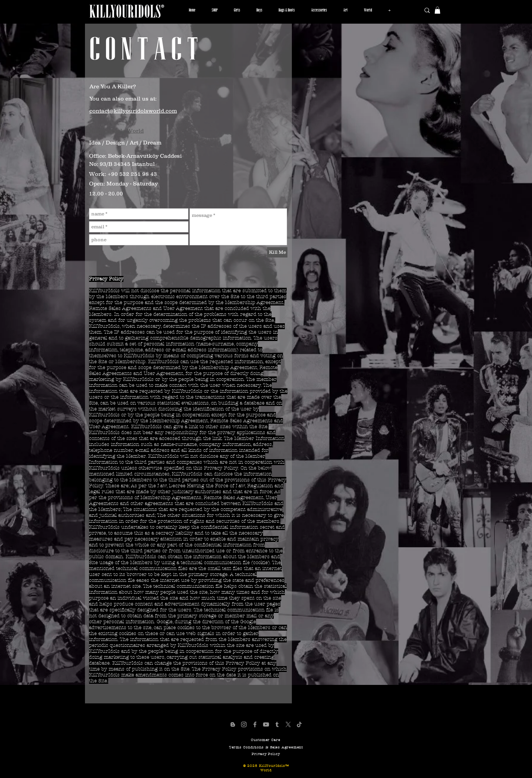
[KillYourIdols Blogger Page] (233, 724)
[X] (288, 724)
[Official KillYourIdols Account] (244, 724)
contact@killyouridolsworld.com (133, 111)
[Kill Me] (277, 252)
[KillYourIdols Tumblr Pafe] (277, 724)
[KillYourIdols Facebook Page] (255, 724)
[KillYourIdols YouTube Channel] (266, 724)
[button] (237, 10)
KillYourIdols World (116, 131)
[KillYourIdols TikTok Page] (299, 724)
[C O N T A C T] (144, 50)
